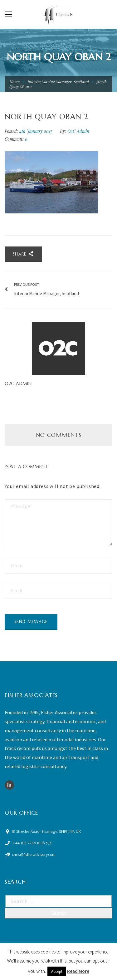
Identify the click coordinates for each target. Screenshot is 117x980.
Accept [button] (57, 971)
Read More (78, 971)
